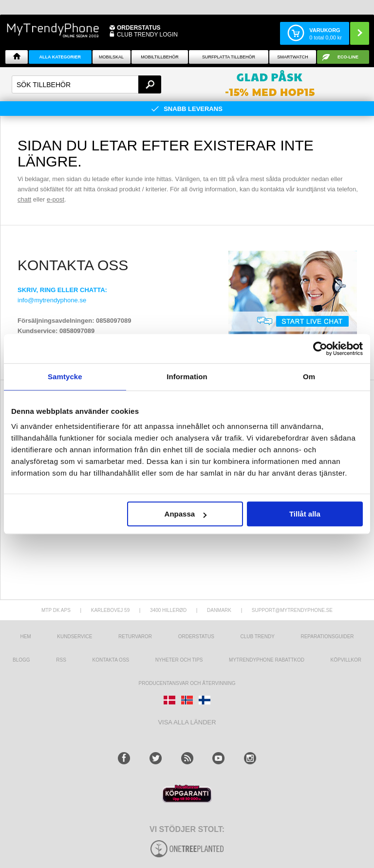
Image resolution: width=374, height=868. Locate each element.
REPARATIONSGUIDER (327, 637)
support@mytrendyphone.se (292, 610)
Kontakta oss (111, 660)
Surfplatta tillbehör (229, 57)
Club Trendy (257, 637)
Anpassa (186, 514)
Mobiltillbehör (159, 57)
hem (25, 637)
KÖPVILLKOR (346, 660)
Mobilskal (111, 57)
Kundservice (75, 637)
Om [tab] (309, 377)
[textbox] (86, 84)
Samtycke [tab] (65, 377)
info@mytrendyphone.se (52, 300)
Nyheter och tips (179, 660)
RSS (61, 660)
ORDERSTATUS (139, 28)
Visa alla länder (187, 722)
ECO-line (348, 57)
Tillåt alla (305, 514)
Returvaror (135, 637)
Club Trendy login (147, 35)
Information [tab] (187, 377)
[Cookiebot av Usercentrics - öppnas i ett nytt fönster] (320, 349)
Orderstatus (196, 637)
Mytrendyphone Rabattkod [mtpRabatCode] (267, 660)
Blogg (21, 660)
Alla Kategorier (60, 57)
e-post (56, 199)
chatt (24, 199)
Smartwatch (292, 57)
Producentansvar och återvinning (187, 683)
